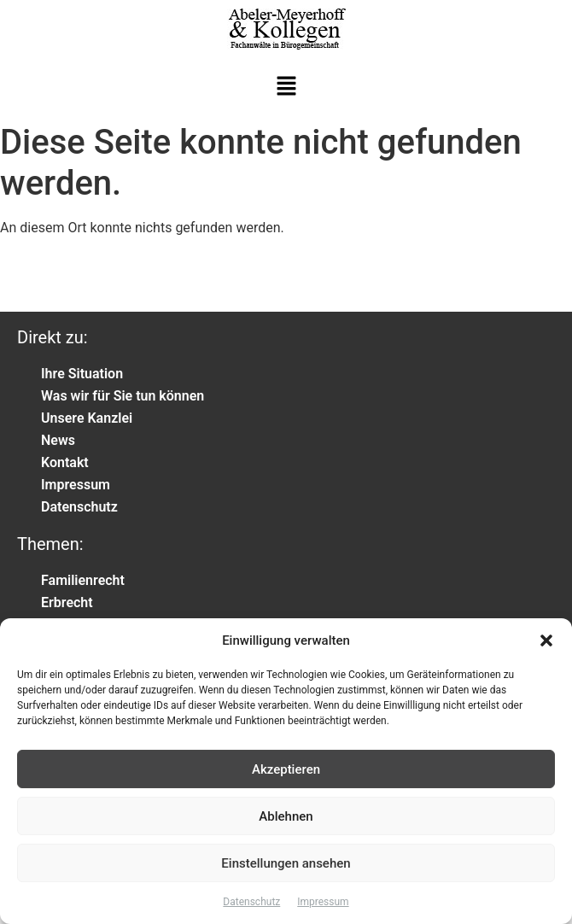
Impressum (323, 902)
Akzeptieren (286, 769)
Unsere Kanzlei (87, 418)
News (58, 440)
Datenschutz (251, 902)
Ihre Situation (82, 374)
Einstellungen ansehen (286, 863)
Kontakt (65, 462)
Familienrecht (83, 580)
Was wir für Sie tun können (123, 396)
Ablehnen (286, 816)
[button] (546, 640)
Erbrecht (67, 602)
